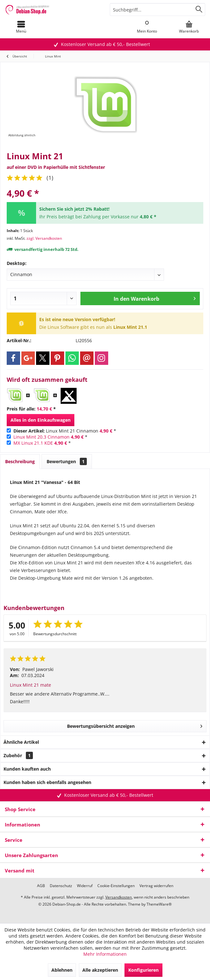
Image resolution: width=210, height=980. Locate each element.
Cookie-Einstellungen (116, 886)
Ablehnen (62, 970)
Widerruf (85, 886)
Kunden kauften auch (27, 769)
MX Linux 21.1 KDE (33, 443)
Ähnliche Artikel (21, 742)
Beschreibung (20, 461)
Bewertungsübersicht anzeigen (135, 725)
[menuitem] (21, 27)
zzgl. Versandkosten (44, 238)
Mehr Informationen (105, 954)
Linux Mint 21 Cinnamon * (65, 431)
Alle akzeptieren (100, 970)
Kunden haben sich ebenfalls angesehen (47, 782)
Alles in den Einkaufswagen (41, 420)
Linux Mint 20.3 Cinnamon (41, 437)
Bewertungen (67, 461)
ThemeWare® (159, 904)
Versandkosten (119, 897)
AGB (41, 886)
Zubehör (18, 755)
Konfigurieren (143, 970)
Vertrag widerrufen (156, 886)
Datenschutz (61, 886)
